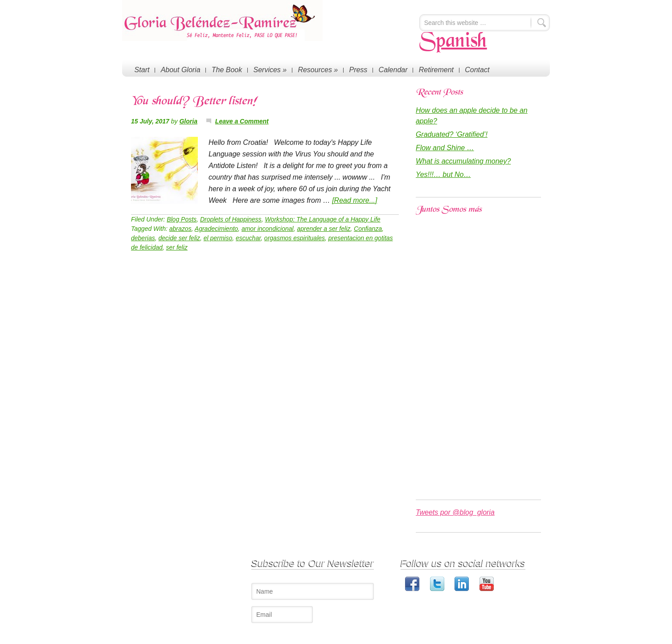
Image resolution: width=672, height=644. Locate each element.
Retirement (432, 69)
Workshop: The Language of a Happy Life (322, 219)
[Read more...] (354, 200)
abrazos (180, 229)
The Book (225, 69)
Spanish (453, 42)
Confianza (368, 229)
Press (355, 69)
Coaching (206, 582)
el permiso (218, 238)
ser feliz (177, 247)
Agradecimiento (216, 229)
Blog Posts (182, 219)
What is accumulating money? (463, 161)
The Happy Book (215, 591)
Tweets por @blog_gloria (455, 512)
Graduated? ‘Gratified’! (452, 134)
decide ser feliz (179, 238)
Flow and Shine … (445, 148)
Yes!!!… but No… (443, 174)
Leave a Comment (242, 121)
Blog (199, 600)
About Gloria (180, 69)
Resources (316, 69)
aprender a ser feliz (324, 229)
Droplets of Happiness (231, 219)
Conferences (210, 573)
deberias (143, 238)
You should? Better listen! (194, 102)
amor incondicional (268, 229)
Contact (473, 69)
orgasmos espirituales (295, 238)
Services (268, 69)
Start (142, 69)
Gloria (188, 121)
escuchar (248, 238)
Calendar (390, 69)
